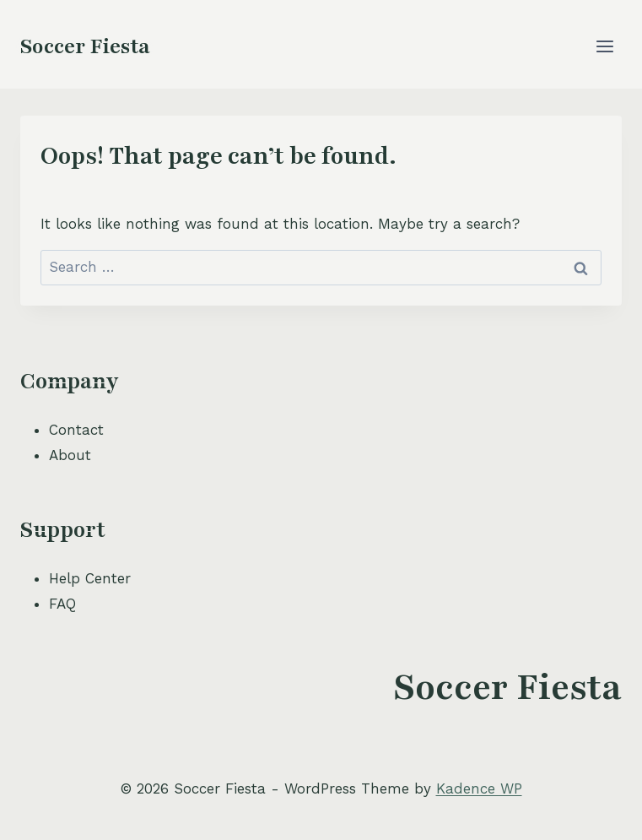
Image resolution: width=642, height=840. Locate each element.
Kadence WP (479, 789)
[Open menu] (604, 46)
